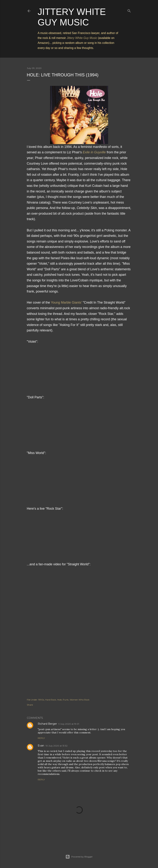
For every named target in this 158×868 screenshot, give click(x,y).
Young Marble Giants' (66, 302)
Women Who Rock (80, 700)
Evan (41, 746)
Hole (59, 700)
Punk (66, 700)
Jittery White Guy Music (82, 38)
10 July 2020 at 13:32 (57, 746)
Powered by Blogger (79, 857)
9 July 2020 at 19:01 (69, 724)
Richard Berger (47, 724)
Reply (41, 738)
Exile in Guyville (94, 152)
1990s (41, 700)
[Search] (129, 10)
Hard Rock (51, 700)
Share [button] (30, 705)
